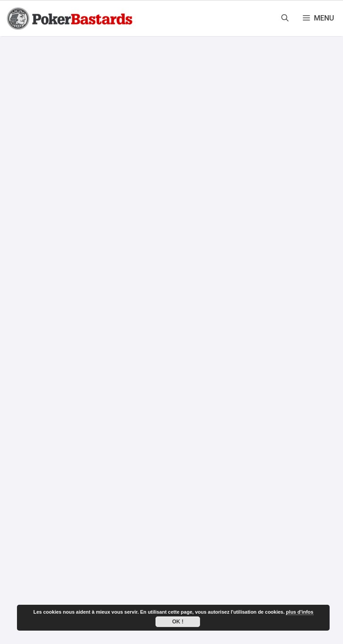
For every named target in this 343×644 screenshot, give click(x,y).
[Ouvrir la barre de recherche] (285, 18)
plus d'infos (299, 612)
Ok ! (178, 622)
